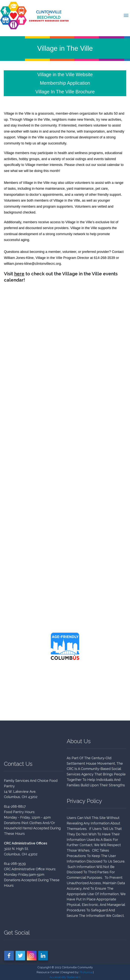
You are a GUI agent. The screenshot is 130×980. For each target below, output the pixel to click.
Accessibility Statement (65, 977)
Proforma (86, 972)
